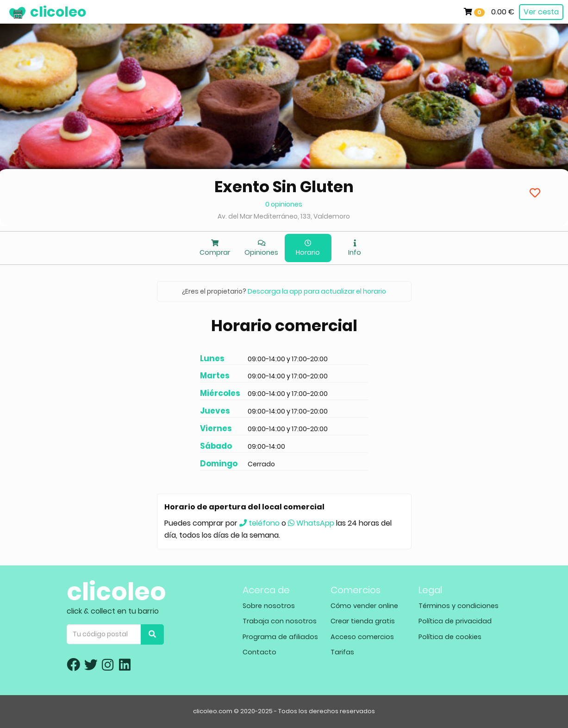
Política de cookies (450, 637)
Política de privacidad (455, 621)
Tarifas (342, 652)
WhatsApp (311, 523)
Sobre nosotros (269, 606)
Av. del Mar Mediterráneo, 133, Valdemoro (284, 216)
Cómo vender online (364, 606)
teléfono (259, 523)
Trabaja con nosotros (280, 621)
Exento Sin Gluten (284, 187)
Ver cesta (541, 12)
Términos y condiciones (459, 606)
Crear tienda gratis (363, 621)
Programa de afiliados (280, 637)
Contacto (259, 652)
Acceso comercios (362, 637)
